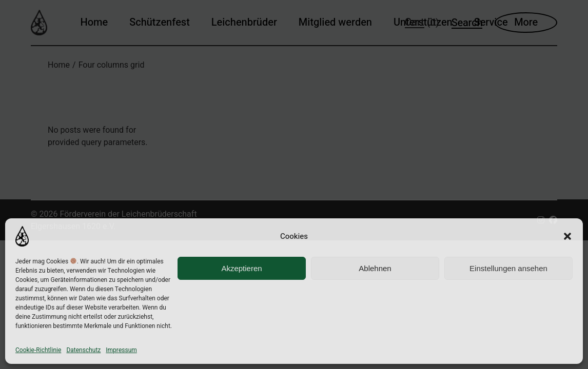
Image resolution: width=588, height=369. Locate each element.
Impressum (121, 350)
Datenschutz (83, 350)
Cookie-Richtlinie (38, 350)
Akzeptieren (241, 268)
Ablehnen (375, 268)
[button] (567, 236)
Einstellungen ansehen (508, 268)
